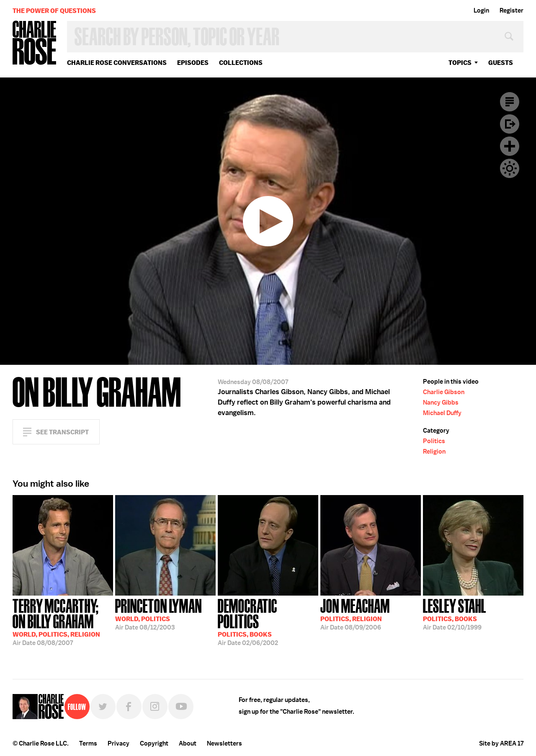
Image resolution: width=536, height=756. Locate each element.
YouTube (181, 707)
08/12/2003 (158, 614)
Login (481, 10)
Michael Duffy (442, 413)
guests (501, 63)
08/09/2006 (355, 614)
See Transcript (62, 432)
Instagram (155, 707)
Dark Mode (510, 168)
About (188, 743)
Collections (241, 63)
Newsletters (224, 743)
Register (512, 10)
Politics (434, 441)
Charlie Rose (35, 43)
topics (460, 63)
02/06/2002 (268, 621)
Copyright (154, 743)
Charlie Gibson (444, 392)
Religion (434, 452)
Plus (510, 146)
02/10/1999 (455, 614)
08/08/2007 (63, 621)
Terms (88, 743)
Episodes (193, 63)
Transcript (510, 102)
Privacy (119, 743)
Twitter (103, 707)
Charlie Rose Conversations (117, 63)
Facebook (129, 707)
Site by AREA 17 (501, 743)
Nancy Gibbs (441, 403)
